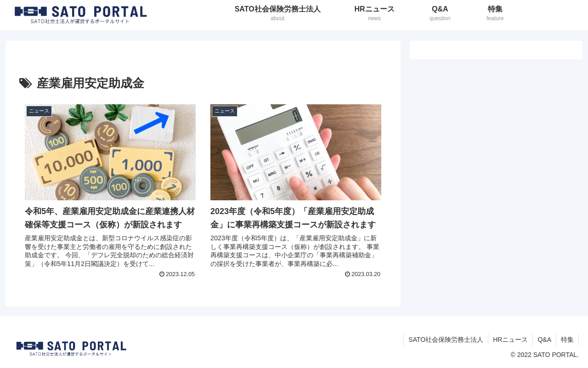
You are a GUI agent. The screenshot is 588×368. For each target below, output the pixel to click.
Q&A (544, 340)
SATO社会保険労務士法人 (446, 340)
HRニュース (510, 340)
